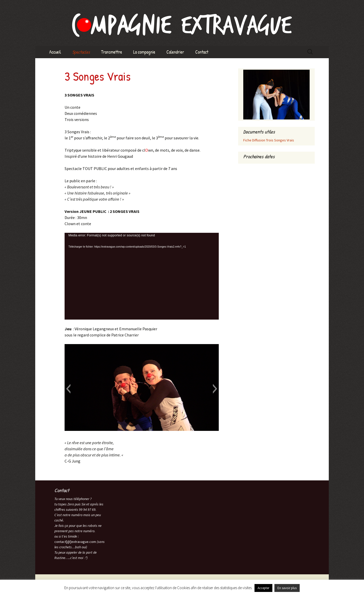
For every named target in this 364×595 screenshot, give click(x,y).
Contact (202, 52)
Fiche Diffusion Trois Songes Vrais (269, 140)
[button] (68, 389)
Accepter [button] (263, 588)
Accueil (55, 52)
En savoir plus (287, 588)
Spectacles (81, 52)
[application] (142, 276)
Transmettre (112, 52)
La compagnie (144, 52)
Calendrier (175, 52)
